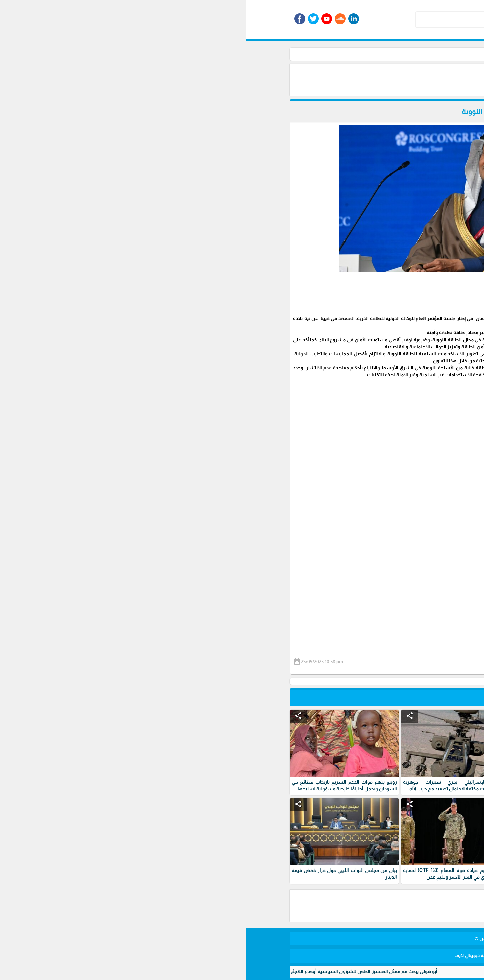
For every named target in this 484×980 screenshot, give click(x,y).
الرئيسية (359, 54)
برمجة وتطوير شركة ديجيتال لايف (242, 955)
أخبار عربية (316, 54)
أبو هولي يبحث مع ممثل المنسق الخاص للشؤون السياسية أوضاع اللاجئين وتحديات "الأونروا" (95, 971)
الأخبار (338, 54)
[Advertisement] (249, 79)
